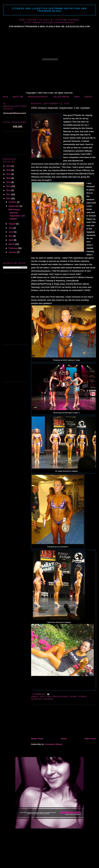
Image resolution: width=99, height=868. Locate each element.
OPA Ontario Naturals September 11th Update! (61, 108)
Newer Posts (37, 739)
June (11, 232)
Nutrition (37, 699)
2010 (9, 199)
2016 (9, 178)
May (11, 236)
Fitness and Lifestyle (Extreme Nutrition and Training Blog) (49, 10)
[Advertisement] (47, 721)
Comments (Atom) (54, 744)
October (13, 202)
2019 (9, 166)
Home (5, 97)
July (11, 228)
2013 (9, 186)
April (11, 240)
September (14, 206)
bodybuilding (60, 697)
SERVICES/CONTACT (38, 97)
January (13, 252)
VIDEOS (88, 97)
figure (73, 697)
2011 (9, 194)
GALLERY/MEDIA (61, 97)
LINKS (77, 97)
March (12, 244)
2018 (9, 170)
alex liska (46, 697)
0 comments (39, 694)
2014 (9, 182)
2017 (9, 174)
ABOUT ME (18, 97)
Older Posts (90, 739)
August (12, 224)
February (13, 248)
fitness (82, 697)
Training (48, 699)
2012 (9, 190)
